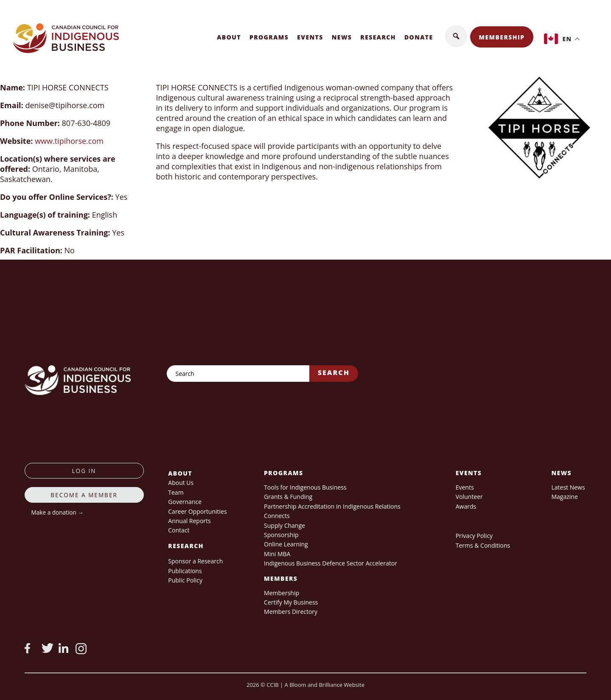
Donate (419, 37)
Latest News (568, 487)
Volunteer (469, 497)
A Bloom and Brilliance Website (325, 685)
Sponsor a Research (195, 561)
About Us (181, 483)
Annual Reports (189, 521)
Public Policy (185, 580)
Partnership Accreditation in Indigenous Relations (332, 506)
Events (310, 37)
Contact (179, 530)
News (342, 37)
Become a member (84, 495)
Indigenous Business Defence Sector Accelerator (331, 563)
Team (176, 492)
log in (84, 471)
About (229, 37)
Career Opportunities (197, 511)
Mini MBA (277, 554)
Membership (502, 37)
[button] (456, 36)
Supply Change (284, 525)
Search (334, 372)
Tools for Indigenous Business (305, 487)
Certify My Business (291, 602)
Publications (185, 571)
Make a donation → (57, 512)
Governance (185, 502)
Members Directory (291, 612)
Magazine (564, 497)
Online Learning (286, 544)
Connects (277, 516)
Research (378, 37)
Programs (269, 37)
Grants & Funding (288, 497)
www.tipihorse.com (69, 141)
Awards (466, 506)
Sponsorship (281, 535)
